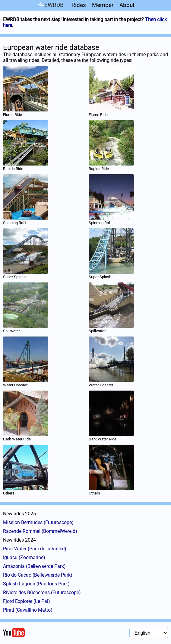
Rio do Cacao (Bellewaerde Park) (38, 575)
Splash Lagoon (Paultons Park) (36, 584)
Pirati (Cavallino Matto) (28, 610)
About (127, 5)
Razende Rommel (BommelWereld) (40, 531)
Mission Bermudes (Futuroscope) (38, 522)
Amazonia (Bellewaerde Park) (34, 566)
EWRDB (50, 5)
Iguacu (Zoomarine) (24, 557)
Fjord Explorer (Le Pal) (27, 601)
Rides (79, 5)
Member (103, 5)
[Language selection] (149, 633)
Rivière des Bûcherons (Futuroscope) (42, 592)
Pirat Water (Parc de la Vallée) (35, 549)
